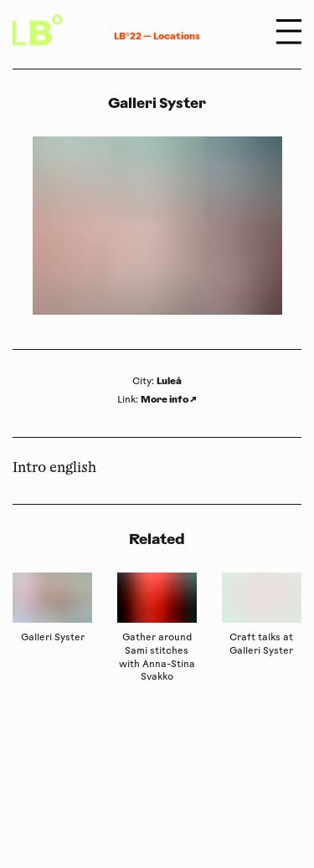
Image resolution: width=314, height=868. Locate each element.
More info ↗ (169, 399)
